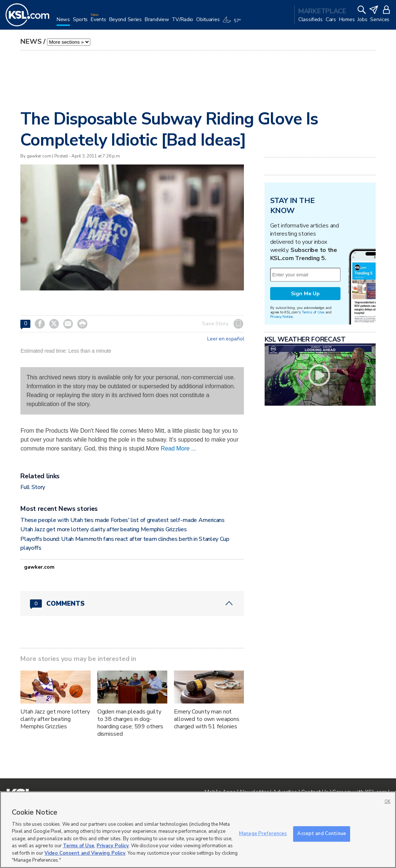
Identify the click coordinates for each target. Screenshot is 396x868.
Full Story (33, 487)
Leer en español (226, 339)
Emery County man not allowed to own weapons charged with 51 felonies (207, 719)
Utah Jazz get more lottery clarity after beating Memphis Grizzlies (103, 529)
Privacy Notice (281, 317)
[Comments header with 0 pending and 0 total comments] (132, 603)
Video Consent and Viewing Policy (85, 853)
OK (387, 802)
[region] (198, 830)
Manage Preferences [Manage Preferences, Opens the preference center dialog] (263, 834)
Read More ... (178, 448)
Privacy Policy (113, 846)
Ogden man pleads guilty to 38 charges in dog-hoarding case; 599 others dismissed (130, 723)
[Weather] (233, 23)
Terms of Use (313, 312)
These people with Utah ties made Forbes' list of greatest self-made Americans (122, 520)
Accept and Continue (321, 834)
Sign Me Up (305, 294)
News (31, 41)
